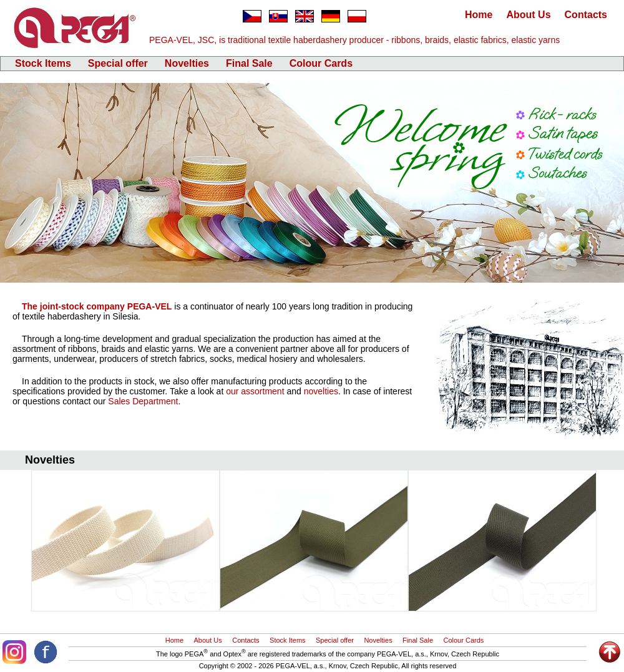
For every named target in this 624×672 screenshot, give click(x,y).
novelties (321, 391)
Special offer (118, 63)
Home (479, 15)
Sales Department (143, 401)
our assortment (255, 391)
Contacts (586, 15)
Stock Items (43, 63)
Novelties (187, 63)
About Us (528, 15)
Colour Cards (321, 63)
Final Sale (249, 63)
